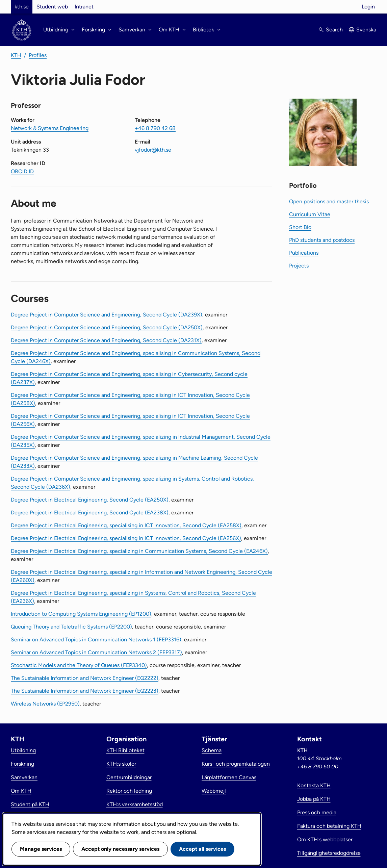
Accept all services (202, 849)
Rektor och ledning (129, 791)
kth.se (22, 7)
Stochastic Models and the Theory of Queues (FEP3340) (79, 665)
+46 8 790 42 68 (155, 128)
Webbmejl (214, 791)
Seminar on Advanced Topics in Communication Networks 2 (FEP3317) (96, 652)
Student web (52, 7)
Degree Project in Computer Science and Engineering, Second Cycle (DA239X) (107, 315)
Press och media (317, 812)
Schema (212, 750)
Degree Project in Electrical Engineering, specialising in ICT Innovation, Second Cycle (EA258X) (126, 525)
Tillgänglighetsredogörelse (329, 853)
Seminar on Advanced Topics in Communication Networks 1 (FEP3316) (96, 640)
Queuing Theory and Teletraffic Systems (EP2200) (71, 627)
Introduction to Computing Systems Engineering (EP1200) (81, 614)
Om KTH (21, 791)
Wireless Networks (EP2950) (45, 704)
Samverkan (24, 777)
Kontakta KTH (314, 785)
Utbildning (23, 750)
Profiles (38, 55)
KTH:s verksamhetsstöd (135, 804)
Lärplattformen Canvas (229, 777)
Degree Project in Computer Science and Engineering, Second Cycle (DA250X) (107, 327)
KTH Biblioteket (125, 750)
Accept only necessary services (120, 849)
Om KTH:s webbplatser (325, 839)
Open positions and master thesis (329, 201)
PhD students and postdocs (322, 240)
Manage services (41, 849)
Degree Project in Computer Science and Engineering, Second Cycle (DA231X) (106, 340)
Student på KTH (30, 804)
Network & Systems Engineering (50, 128)
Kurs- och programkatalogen (236, 764)
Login (368, 7)
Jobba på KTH (314, 799)
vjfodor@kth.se (153, 150)
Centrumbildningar (129, 777)
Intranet (84, 7)
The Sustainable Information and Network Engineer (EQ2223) (85, 691)
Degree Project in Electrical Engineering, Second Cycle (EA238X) (90, 513)
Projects (299, 266)
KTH (16, 55)
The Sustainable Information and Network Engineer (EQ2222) (85, 678)
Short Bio (300, 227)
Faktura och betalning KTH (329, 826)
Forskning (22, 764)
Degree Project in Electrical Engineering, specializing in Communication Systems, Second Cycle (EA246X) (139, 551)
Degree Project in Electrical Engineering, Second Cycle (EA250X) (90, 500)
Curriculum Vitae (310, 214)
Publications (304, 253)
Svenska (366, 30)
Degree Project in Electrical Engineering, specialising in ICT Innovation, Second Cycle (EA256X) (126, 538)
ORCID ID (22, 171)
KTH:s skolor (121, 764)
